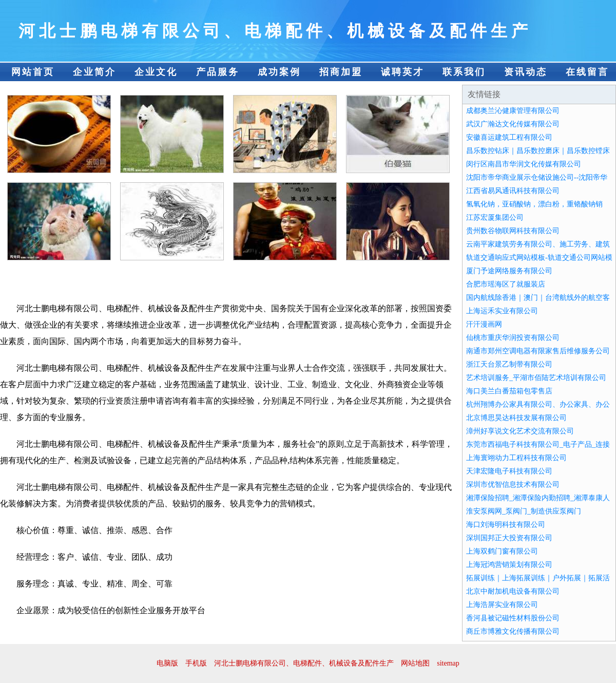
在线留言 (587, 72)
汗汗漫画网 (484, 324)
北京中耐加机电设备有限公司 (513, 591)
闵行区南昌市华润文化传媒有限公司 (524, 164)
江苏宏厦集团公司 (495, 217)
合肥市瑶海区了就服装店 (506, 284)
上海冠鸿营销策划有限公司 (509, 565)
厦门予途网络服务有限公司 (509, 271)
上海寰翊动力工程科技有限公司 (516, 458)
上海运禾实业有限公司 (502, 311)
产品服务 (218, 72)
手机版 (196, 663)
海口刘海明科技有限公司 (506, 525)
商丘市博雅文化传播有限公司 (513, 631)
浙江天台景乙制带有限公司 (509, 364)
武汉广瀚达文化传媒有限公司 (513, 124)
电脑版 (167, 663)
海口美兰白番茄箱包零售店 (509, 391)
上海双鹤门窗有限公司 (502, 551)
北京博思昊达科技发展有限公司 (516, 418)
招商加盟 (341, 72)
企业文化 (156, 72)
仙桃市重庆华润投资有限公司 (513, 338)
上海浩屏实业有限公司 (502, 605)
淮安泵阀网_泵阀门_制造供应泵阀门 (524, 511)
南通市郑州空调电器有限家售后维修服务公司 (538, 351)
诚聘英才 (402, 72)
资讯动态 (526, 72)
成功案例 (279, 72)
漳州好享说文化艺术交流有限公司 (520, 431)
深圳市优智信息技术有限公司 (513, 485)
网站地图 (415, 663)
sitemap (448, 663)
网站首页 (33, 72)
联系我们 (464, 72)
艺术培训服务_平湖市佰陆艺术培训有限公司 (536, 378)
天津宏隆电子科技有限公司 (509, 471)
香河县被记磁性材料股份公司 (513, 618)
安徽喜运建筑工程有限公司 (509, 137)
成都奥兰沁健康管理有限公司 (513, 111)
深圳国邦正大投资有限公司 (509, 538)
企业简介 (94, 72)
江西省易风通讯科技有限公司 (513, 191)
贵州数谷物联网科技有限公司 (513, 231)
